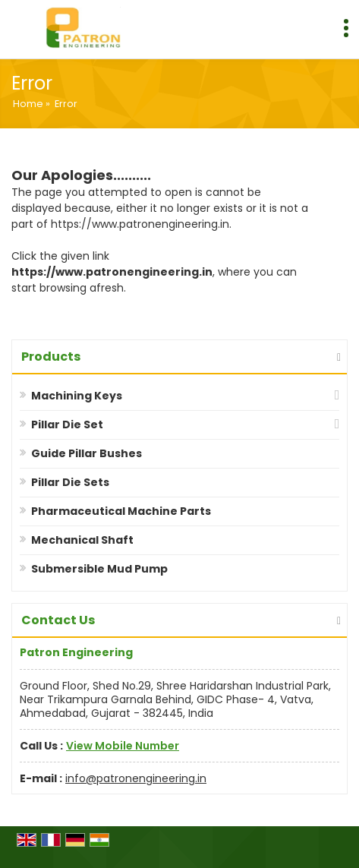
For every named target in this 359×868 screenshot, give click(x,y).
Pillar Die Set (67, 425)
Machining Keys (77, 396)
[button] (123, 746)
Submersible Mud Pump (99, 569)
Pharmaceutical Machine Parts (121, 511)
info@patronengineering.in (136, 778)
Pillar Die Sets (70, 482)
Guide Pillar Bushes (87, 453)
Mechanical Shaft (82, 540)
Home (28, 104)
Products (51, 357)
